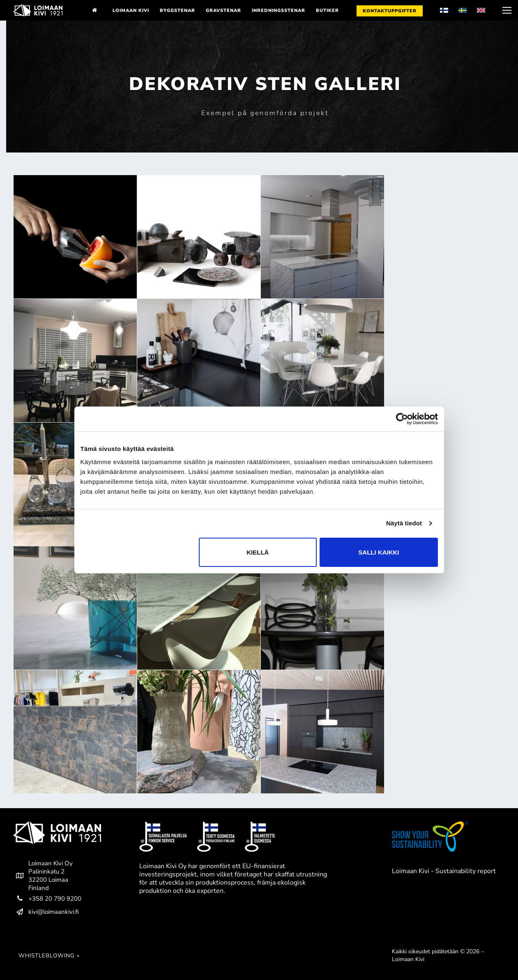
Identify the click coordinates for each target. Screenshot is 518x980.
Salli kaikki (379, 552)
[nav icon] (506, 10)
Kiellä (258, 552)
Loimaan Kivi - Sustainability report (444, 871)
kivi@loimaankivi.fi (46, 912)
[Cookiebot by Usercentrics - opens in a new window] (402, 419)
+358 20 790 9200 (47, 899)
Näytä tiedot (404, 523)
